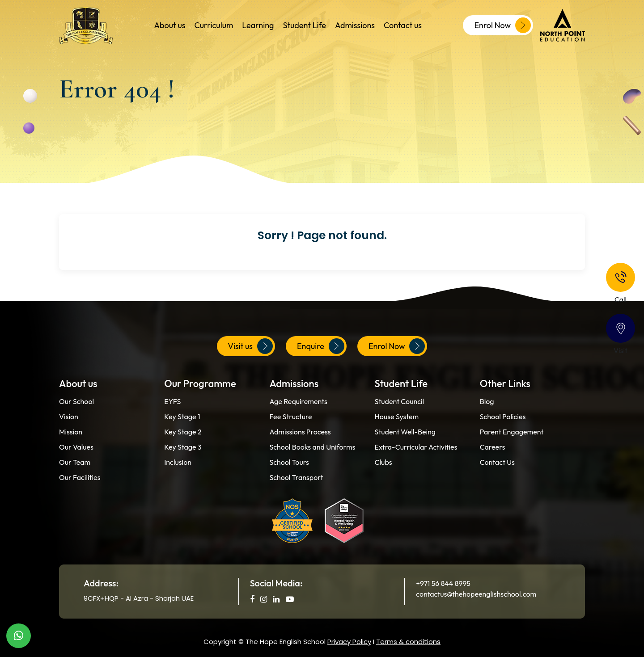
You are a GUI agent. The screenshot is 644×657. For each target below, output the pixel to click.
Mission (71, 432)
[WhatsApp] (19, 636)
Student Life (304, 25)
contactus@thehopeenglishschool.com (476, 594)
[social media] (252, 599)
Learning (258, 25)
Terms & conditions (408, 642)
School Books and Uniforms (312, 447)
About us (170, 25)
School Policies (503, 417)
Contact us (403, 25)
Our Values (76, 447)
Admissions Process (300, 432)
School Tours (289, 462)
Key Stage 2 (183, 432)
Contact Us (497, 462)
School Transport (296, 477)
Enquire (321, 346)
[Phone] (621, 277)
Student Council (400, 401)
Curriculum (214, 25)
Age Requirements (298, 401)
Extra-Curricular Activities (416, 447)
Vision (69, 417)
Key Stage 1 (182, 417)
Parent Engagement (512, 432)
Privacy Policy (349, 642)
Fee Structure (290, 417)
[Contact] (621, 328)
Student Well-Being (405, 432)
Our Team (75, 462)
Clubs (383, 462)
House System (397, 417)
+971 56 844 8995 (443, 583)
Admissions (355, 25)
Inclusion (178, 462)
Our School (76, 401)
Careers (492, 447)
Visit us (250, 346)
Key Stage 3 (183, 447)
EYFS (172, 401)
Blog (487, 401)
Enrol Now (502, 25)
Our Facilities (80, 477)
